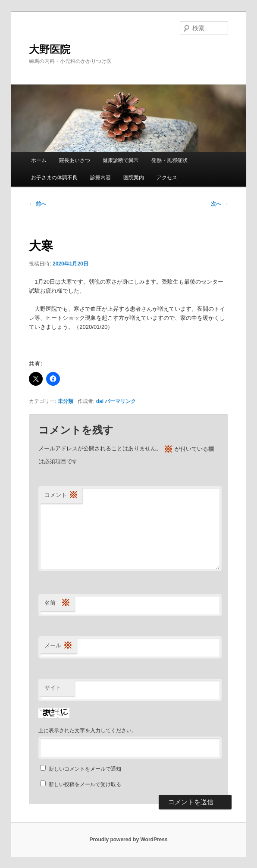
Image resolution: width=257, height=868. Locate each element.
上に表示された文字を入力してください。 (88, 731)
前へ (37, 204)
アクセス (167, 178)
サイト (53, 688)
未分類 (66, 401)
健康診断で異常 (121, 160)
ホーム (39, 160)
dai (100, 401)
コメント (61, 495)
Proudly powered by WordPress (128, 840)
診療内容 (100, 178)
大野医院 (50, 49)
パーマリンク (120, 401)
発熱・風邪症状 (169, 160)
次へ (219, 204)
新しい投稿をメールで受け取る (85, 784)
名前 (57, 603)
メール (58, 646)
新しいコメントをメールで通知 (85, 769)
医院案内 (134, 178)
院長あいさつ (75, 160)
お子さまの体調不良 (54, 178)
